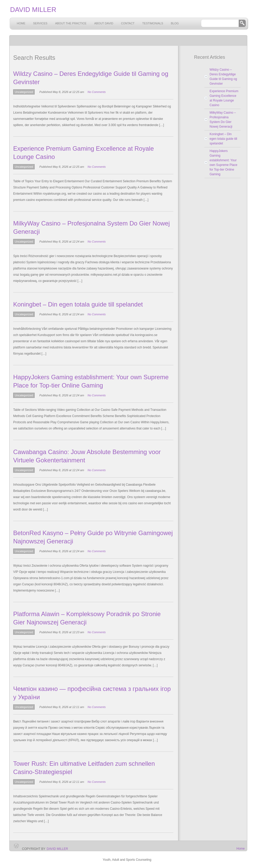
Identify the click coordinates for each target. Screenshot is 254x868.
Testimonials (153, 23)
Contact (128, 23)
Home (21, 23)
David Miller (57, 849)
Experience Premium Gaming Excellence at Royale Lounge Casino (224, 98)
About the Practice (71, 23)
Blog (175, 23)
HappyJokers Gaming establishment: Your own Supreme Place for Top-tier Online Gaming (223, 163)
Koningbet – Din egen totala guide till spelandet (78, 304)
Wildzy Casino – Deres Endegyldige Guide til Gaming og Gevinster (223, 77)
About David (104, 23)
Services (40, 23)
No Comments (97, 92)
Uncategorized (24, 92)
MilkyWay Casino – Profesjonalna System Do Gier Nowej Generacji (223, 120)
